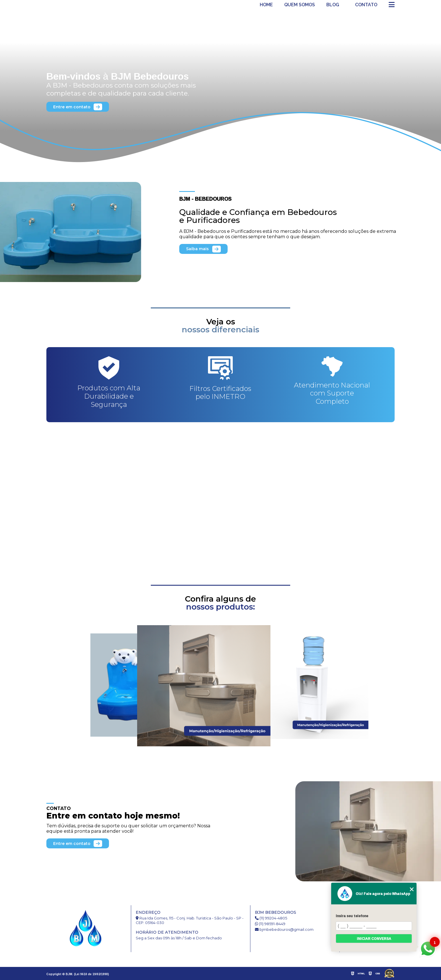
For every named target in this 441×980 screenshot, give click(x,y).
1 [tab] (221, 175)
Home (266, 5)
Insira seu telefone (352, 916)
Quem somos (300, 5)
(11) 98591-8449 (270, 924)
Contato (366, 5)
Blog (333, 5)
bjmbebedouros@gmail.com (284, 930)
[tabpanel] (221, 91)
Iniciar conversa (374, 939)
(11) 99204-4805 (271, 918)
